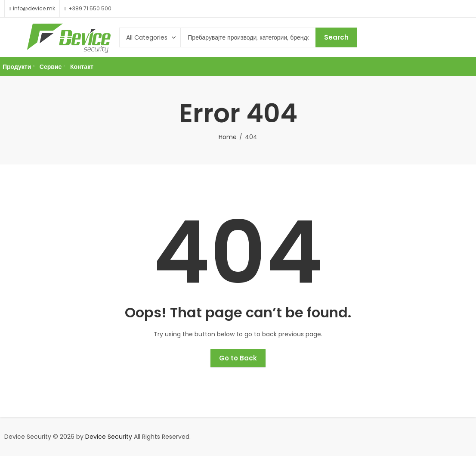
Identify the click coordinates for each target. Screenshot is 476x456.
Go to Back (238, 358)
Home (228, 137)
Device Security (109, 437)
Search (336, 37)
